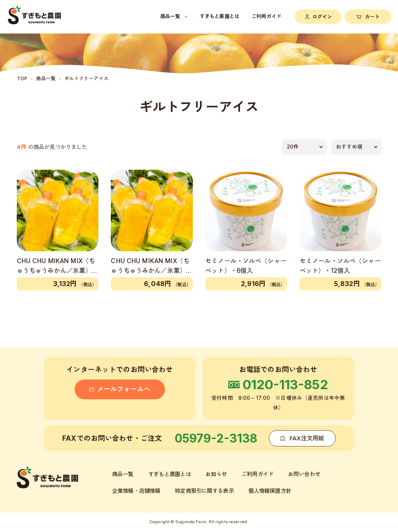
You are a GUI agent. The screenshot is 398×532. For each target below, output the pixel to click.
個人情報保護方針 (270, 491)
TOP (22, 79)
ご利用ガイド (266, 16)
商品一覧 (46, 79)
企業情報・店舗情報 (136, 491)
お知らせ (216, 474)
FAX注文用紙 (302, 438)
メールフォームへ (120, 389)
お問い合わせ (304, 474)
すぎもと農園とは (220, 16)
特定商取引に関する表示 (204, 491)
